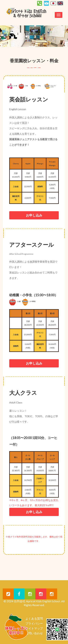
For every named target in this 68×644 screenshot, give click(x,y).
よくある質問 (34, 618)
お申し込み (34, 215)
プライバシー (34, 623)
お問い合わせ (34, 633)
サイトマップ (34, 628)
